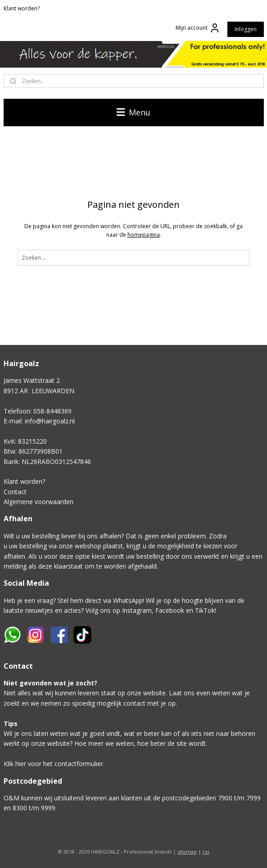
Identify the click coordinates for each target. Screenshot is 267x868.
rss (206, 852)
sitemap (187, 852)
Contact (15, 492)
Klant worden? (22, 8)
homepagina (144, 235)
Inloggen (246, 29)
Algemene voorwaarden (38, 502)
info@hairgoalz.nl (50, 421)
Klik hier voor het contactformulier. (54, 764)
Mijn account (198, 28)
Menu (133, 112)
